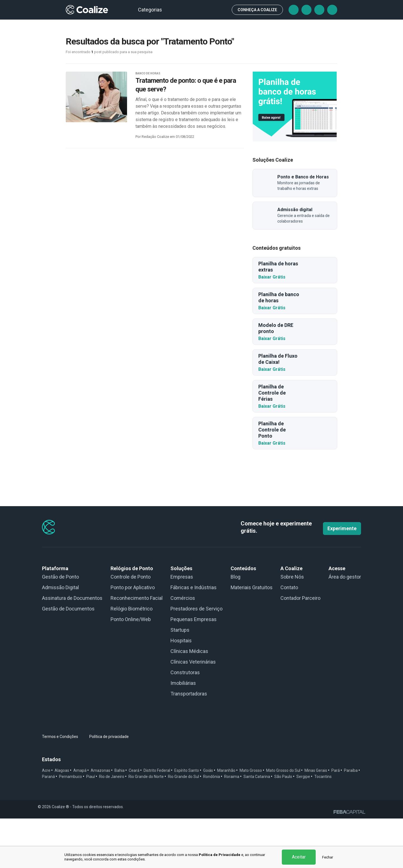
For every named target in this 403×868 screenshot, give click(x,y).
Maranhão (226, 820)
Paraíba (351, 820)
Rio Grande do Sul (183, 826)
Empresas (182, 626)
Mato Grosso (251, 820)
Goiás (208, 820)
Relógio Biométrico (132, 658)
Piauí (91, 826)
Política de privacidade (109, 786)
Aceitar (299, 857)
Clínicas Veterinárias (193, 711)
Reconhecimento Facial (137, 648)
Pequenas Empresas (194, 669)
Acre (46, 820)
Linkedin (332, 10)
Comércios (183, 648)
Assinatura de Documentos (72, 648)
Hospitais (181, 690)
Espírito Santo (187, 820)
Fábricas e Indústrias (194, 637)
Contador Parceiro (300, 648)
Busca (222, 10)
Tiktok (306, 10)
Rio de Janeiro (112, 826)
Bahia (120, 820)
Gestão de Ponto (60, 626)
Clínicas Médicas (189, 701)
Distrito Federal (157, 820)
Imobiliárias (183, 733)
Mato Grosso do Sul (283, 820)
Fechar (328, 857)
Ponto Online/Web (131, 669)
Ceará (134, 820)
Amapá (80, 820)
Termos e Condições (60, 786)
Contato (289, 637)
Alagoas (62, 820)
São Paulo (283, 826)
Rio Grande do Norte (146, 826)
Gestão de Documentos (68, 658)
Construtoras (185, 722)
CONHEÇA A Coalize (257, 10)
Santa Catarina (257, 826)
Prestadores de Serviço (196, 658)
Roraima (232, 826)
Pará (336, 820)
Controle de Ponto (131, 626)
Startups (180, 679)
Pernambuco (71, 826)
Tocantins (323, 826)
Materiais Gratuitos (252, 637)
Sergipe (303, 826)
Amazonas (100, 820)
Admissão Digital (60, 637)
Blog (236, 626)
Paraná (48, 826)
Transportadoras (189, 743)
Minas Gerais (316, 820)
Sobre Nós (292, 626)
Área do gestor (345, 626)
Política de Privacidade (220, 855)
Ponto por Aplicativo (133, 637)
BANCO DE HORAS (148, 73)
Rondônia (212, 826)
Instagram (319, 10)
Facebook (294, 10)
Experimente (342, 578)
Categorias (153, 10)
